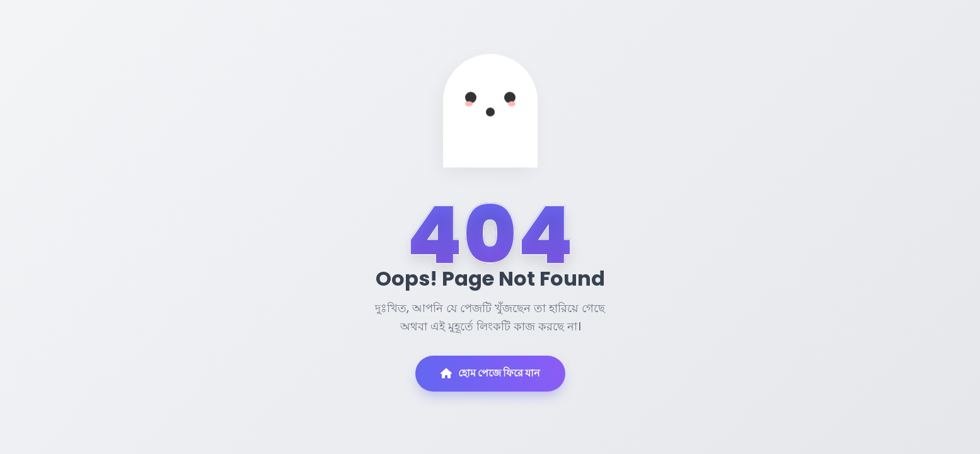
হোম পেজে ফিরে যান (490, 373)
